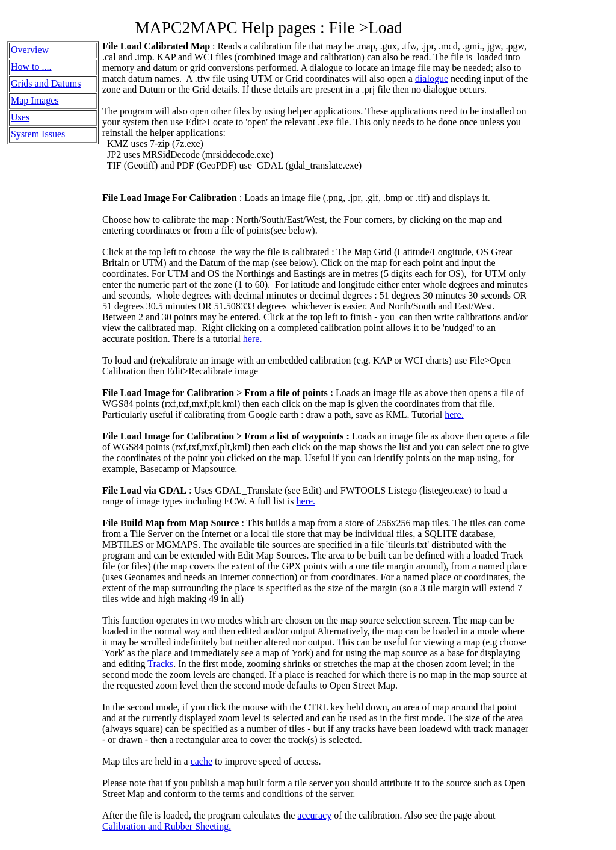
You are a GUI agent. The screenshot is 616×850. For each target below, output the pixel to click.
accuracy (314, 815)
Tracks (160, 664)
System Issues (38, 134)
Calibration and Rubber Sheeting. (167, 826)
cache (202, 761)
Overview (30, 50)
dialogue (432, 79)
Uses (20, 117)
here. (251, 339)
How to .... (31, 67)
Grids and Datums (46, 83)
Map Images (35, 100)
